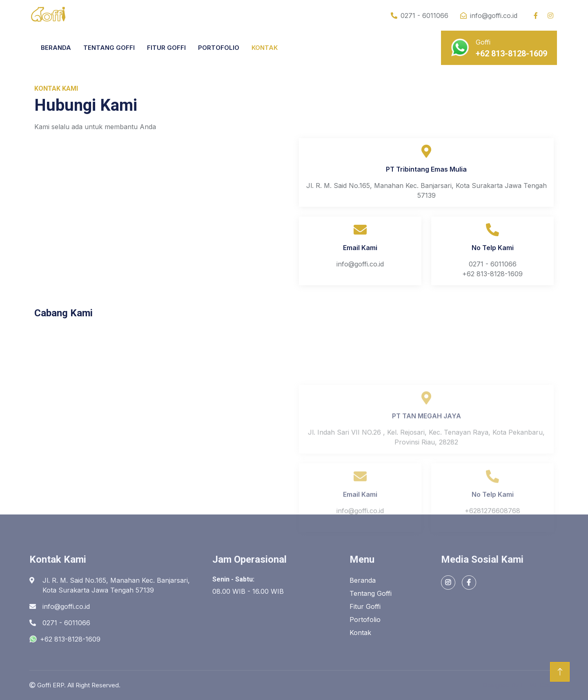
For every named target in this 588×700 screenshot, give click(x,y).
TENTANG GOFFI (109, 48)
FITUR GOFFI (166, 48)
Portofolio (365, 619)
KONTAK (265, 48)
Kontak (360, 633)
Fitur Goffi (365, 606)
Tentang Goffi (371, 593)
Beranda (363, 580)
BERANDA (56, 48)
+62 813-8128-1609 (65, 639)
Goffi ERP (51, 685)
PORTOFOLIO (219, 48)
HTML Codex (539, 685)
